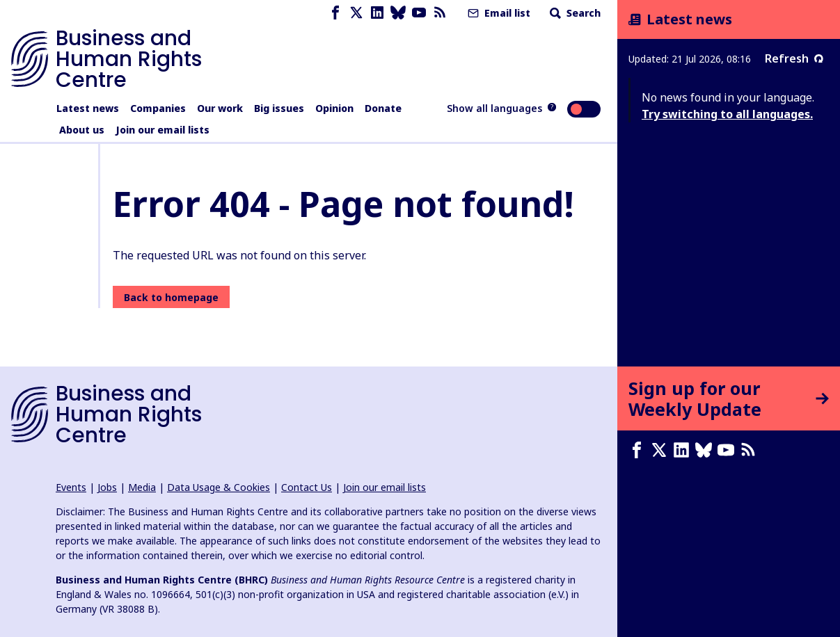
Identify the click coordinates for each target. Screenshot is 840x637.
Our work (220, 108)
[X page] (356, 13)
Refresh (794, 58)
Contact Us (307, 487)
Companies (158, 108)
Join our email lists (163, 130)
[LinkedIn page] (377, 13)
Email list (498, 13)
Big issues (279, 108)
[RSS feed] (440, 13)
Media (142, 487)
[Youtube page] (419, 13)
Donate (383, 108)
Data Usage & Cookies (219, 487)
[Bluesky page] (398, 13)
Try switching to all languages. (727, 114)
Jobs (107, 487)
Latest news (88, 108)
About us (82, 130)
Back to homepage (171, 297)
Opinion (334, 108)
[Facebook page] (335, 13)
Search (574, 13)
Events (71, 487)
